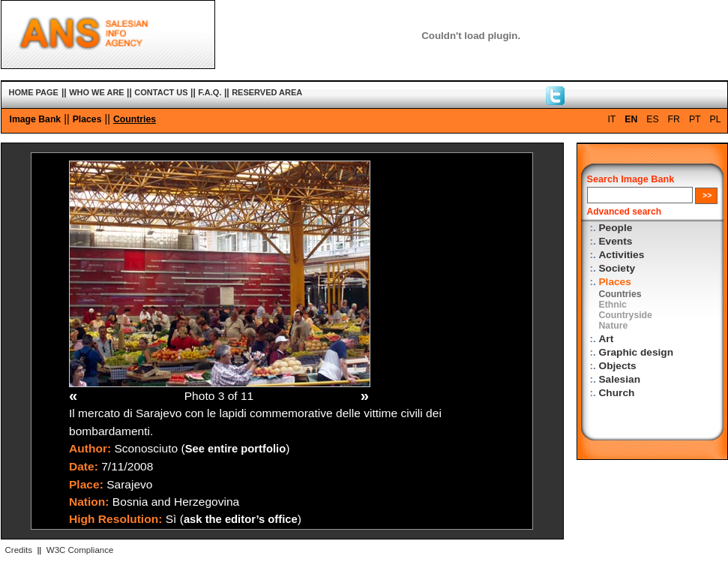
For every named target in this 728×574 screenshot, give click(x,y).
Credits (19, 550)
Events (616, 241)
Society (617, 268)
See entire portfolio (236, 449)
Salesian (620, 379)
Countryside (626, 315)
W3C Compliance (80, 550)
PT (695, 119)
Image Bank (36, 119)
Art (607, 339)
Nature (614, 326)
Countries (135, 119)
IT (611, 119)
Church (617, 393)
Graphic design (637, 352)
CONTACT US (161, 92)
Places (87, 119)
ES (652, 119)
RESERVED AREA (267, 92)
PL (716, 119)
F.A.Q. (210, 92)
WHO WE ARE (97, 92)
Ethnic (613, 305)
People (616, 228)
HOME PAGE (34, 92)
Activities (622, 255)
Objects (618, 366)
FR (674, 119)
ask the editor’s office (241, 519)
